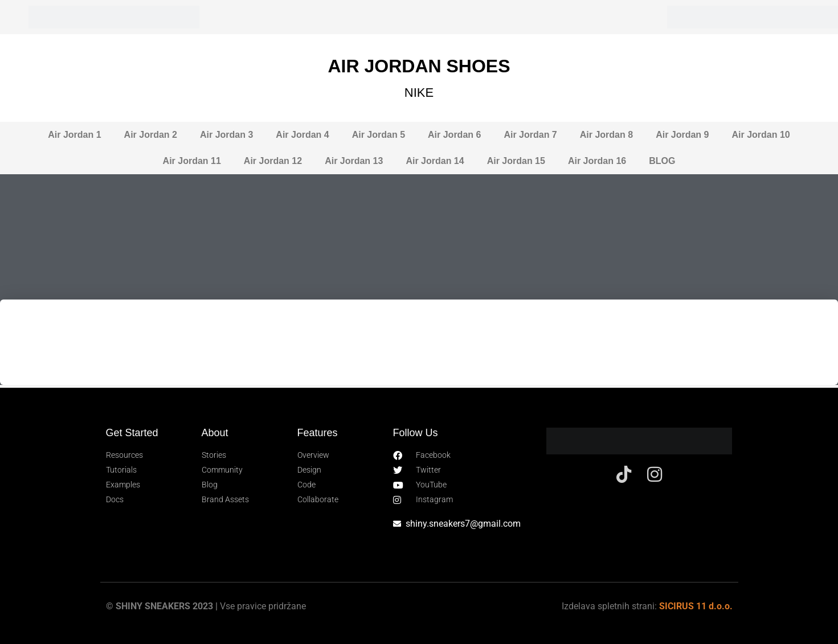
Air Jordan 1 (74, 135)
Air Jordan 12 (273, 161)
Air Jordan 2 (151, 135)
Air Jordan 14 (435, 161)
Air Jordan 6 (454, 135)
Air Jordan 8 (606, 135)
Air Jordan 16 (597, 161)
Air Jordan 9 (682, 135)
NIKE (419, 93)
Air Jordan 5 (379, 135)
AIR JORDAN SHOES (419, 66)
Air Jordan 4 (302, 135)
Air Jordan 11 (192, 161)
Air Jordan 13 (354, 161)
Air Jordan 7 (530, 135)
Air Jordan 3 (226, 135)
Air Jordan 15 (516, 161)
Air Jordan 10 (761, 135)
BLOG (662, 161)
